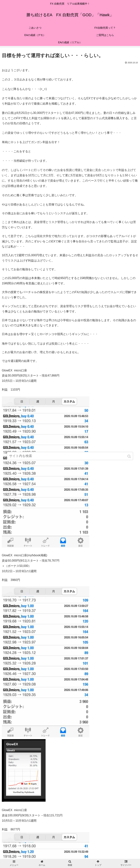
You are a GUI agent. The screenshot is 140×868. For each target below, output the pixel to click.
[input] (70, 456)
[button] (130, 456)
